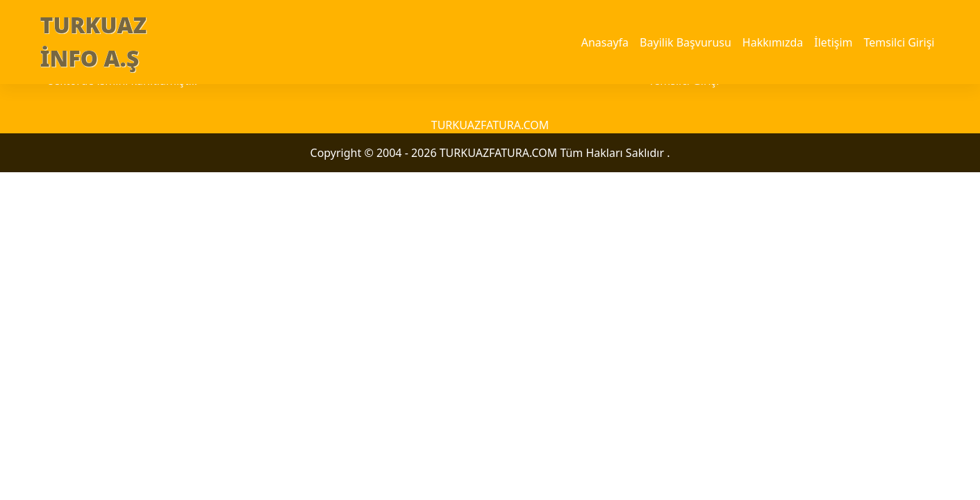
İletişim (833, 42)
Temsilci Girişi (899, 42)
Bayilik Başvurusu (686, 42)
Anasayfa (605, 42)
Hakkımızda (773, 42)
